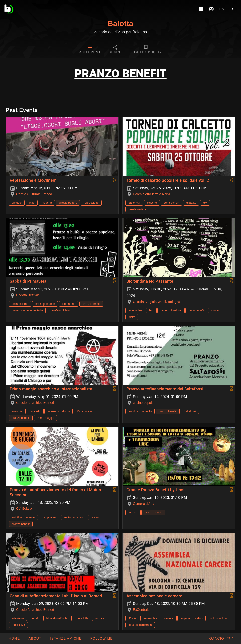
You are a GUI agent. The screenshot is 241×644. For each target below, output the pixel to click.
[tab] (90, 50)
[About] (201, 9)
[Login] (232, 9)
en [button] (222, 9)
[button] (66, 638)
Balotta (120, 24)
